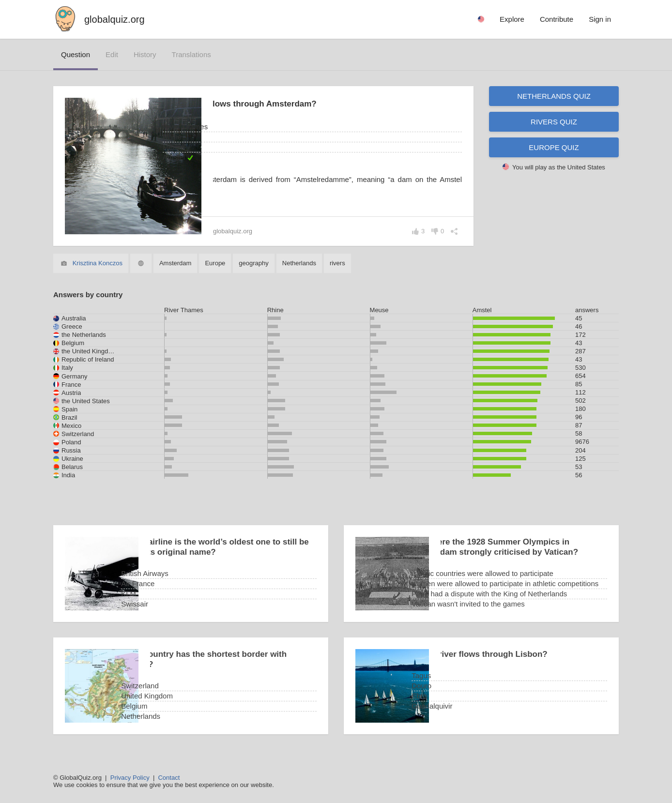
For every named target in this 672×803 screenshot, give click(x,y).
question (76, 54)
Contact (169, 778)
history (145, 54)
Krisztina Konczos (98, 263)
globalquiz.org (115, 19)
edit (112, 54)
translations (191, 54)
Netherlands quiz (554, 96)
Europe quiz (554, 147)
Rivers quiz (554, 122)
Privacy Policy (130, 778)
